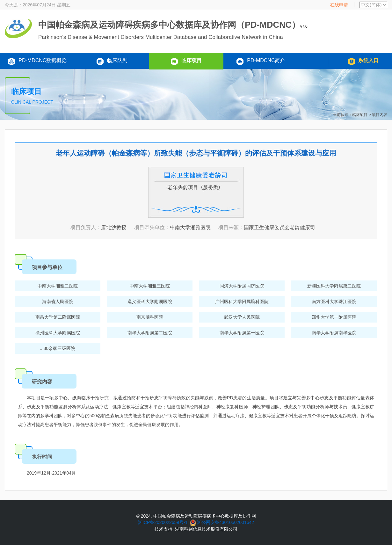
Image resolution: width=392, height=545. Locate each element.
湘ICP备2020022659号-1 (163, 522)
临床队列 (112, 62)
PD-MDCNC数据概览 (37, 62)
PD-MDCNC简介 (261, 62)
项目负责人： (86, 227)
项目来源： (231, 227)
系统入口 (363, 62)
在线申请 (339, 5)
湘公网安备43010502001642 (225, 522)
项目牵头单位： (152, 227)
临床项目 (186, 62)
